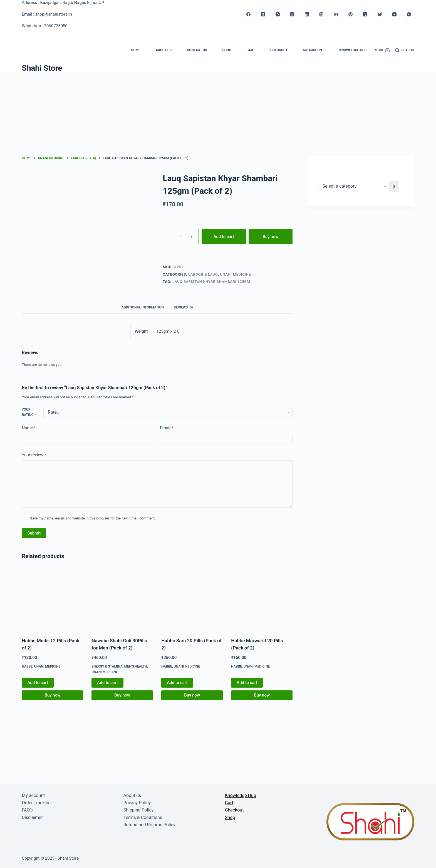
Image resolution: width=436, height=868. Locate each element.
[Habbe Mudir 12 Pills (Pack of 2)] (52, 599)
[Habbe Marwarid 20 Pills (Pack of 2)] (262, 599)
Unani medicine (235, 274)
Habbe (27, 666)
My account (313, 50)
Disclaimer (32, 817)
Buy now (270, 237)
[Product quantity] (181, 236)
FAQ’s (27, 810)
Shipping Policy (139, 810)
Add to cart (224, 237)
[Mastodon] (321, 14)
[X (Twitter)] (263, 14)
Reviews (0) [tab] (183, 307)
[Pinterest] (351, 14)
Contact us (197, 50)
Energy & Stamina (107, 666)
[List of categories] (354, 187)
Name (29, 428)
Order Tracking (36, 803)
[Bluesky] (380, 14)
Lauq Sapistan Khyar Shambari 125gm (211, 282)
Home (136, 50)
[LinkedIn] (307, 14)
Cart (251, 50)
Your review (34, 455)
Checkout (279, 50)
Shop (227, 50)
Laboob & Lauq (203, 274)
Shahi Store (42, 68)
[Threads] (292, 14)
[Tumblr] (365, 14)
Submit (34, 533)
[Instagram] (278, 14)
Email (166, 428)
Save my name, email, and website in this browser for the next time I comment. (93, 518)
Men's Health (136, 666)
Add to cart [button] (38, 683)
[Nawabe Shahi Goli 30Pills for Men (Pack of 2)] (122, 599)
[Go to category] (394, 187)
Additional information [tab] (143, 307)
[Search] (405, 50)
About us (164, 50)
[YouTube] (395, 14)
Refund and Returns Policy (149, 825)
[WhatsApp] (409, 14)
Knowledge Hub (353, 50)
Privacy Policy (137, 803)
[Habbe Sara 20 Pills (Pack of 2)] (192, 599)
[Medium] (336, 14)
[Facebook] (249, 14)
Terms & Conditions (143, 817)
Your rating (29, 412)
